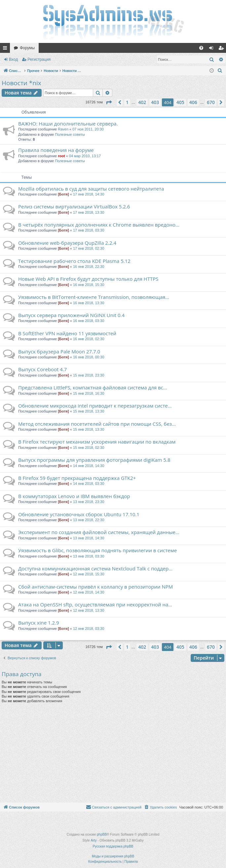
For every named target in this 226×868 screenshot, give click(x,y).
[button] (109, 102)
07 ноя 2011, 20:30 (88, 129)
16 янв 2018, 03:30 (89, 321)
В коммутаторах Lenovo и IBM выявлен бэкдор (74, 496)
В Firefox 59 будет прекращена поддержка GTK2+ (77, 478)
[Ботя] (63, 194)
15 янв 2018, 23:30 (89, 375)
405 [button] (180, 102)
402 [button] (142, 102)
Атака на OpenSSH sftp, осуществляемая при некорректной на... (95, 604)
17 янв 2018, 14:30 (89, 194)
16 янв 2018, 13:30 (89, 303)
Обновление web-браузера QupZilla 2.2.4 (67, 243)
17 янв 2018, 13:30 (89, 212)
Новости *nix (21, 83)
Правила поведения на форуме (56, 150)
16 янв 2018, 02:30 (89, 339)
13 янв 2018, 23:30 (89, 502)
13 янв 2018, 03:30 (89, 556)
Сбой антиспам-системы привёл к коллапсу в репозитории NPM (95, 587)
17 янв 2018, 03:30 (89, 230)
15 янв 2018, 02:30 (89, 448)
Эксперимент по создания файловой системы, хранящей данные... (99, 532)
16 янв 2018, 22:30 (89, 267)
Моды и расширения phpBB (113, 856)
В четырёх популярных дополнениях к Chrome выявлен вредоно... (99, 225)
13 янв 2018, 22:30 (89, 520)
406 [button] (193, 102)
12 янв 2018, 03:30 (89, 629)
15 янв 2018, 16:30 (89, 393)
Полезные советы (70, 134)
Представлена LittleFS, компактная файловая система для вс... (93, 387)
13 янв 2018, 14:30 (89, 538)
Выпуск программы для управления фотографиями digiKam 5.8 (94, 460)
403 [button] (155, 102)
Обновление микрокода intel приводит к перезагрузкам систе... (95, 406)
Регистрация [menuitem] (222, 49)
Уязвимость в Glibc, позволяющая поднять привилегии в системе (97, 550)
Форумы (27, 48)
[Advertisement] (112, 753)
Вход (13, 59)
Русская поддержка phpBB (113, 846)
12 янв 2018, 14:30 (89, 592)
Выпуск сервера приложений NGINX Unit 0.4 (71, 315)
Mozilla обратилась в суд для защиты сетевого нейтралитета (91, 189)
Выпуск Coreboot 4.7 (42, 369)
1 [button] (127, 102)
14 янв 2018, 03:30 (89, 484)
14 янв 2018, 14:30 (89, 466)
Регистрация (39, 59)
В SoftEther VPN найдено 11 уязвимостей (67, 333)
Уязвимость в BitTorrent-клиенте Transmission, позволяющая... (94, 297)
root (61, 156)
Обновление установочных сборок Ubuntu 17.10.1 (79, 514)
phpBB (102, 834)
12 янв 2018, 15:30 (89, 574)
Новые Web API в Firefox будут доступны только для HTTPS (88, 279)
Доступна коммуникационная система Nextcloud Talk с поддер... (95, 568)
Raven (63, 129)
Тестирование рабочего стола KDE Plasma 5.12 (74, 261)
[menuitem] (201, 48)
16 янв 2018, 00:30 (89, 357)
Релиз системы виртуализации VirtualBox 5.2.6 (74, 206)
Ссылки (6, 49)
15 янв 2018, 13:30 (89, 411)
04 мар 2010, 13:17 (85, 156)
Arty (94, 840)
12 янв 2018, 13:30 (89, 610)
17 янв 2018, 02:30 (89, 248)
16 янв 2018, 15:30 (89, 285)
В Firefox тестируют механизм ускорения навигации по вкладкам (97, 442)
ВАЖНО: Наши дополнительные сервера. (68, 124)
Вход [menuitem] (213, 49)
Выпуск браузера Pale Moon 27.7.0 (59, 351)
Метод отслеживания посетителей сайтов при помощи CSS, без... (97, 424)
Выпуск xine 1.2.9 (39, 623)
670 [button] (211, 102)
